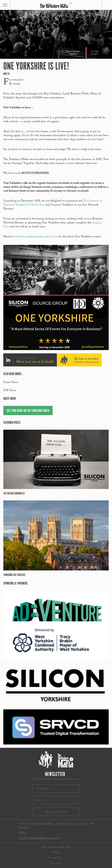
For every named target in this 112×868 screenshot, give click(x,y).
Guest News (11, 383)
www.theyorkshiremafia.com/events (36, 237)
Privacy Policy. (56, 858)
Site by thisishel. (56, 863)
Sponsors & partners (15, 583)
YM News (10, 391)
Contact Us (25, 828)
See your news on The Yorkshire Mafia (28, 411)
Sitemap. (56, 853)
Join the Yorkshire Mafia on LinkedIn (39, 838)
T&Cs (22, 833)
